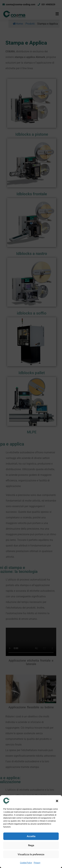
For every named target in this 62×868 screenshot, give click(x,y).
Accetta (31, 836)
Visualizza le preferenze (31, 854)
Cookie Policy (26, 863)
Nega (31, 845)
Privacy (37, 863)
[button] (57, 801)
